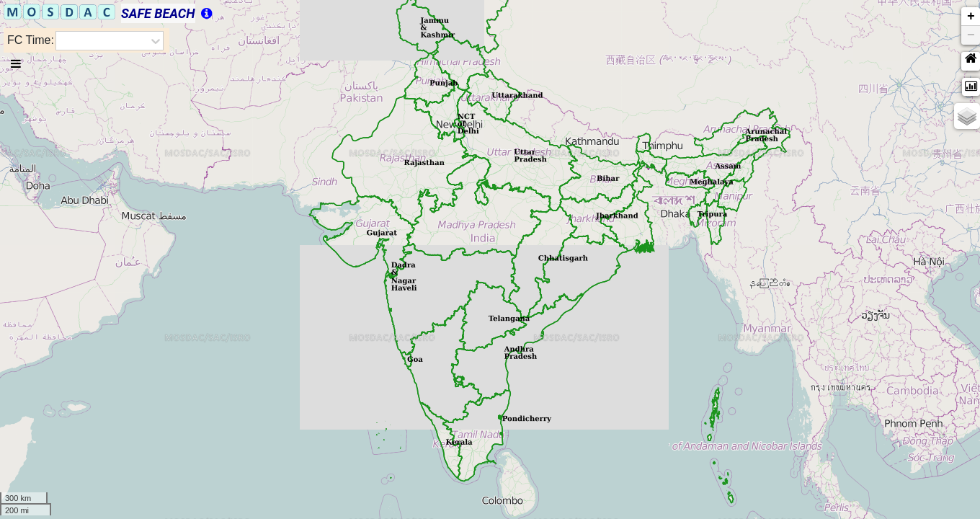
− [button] (971, 35)
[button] (971, 61)
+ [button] (971, 17)
